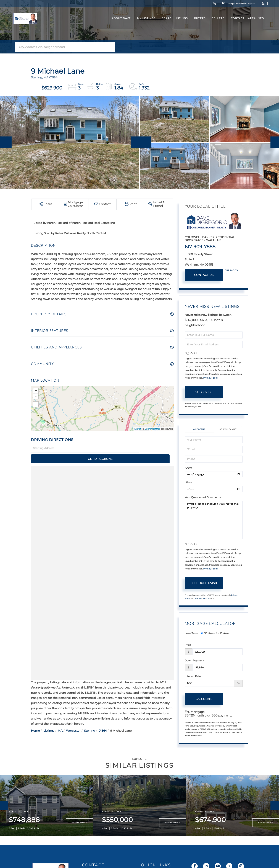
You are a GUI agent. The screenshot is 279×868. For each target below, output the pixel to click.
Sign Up (254, 5)
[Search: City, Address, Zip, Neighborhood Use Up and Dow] (61, 47)
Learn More (80, 831)
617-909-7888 (184, 4)
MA (60, 720)
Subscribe (204, 392)
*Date (188, 468)
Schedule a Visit (228, 430)
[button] (111, 47)
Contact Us (204, 275)
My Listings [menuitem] (139, 26)
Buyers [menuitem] (193, 26)
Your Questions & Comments (203, 498)
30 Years (208, 634)
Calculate (204, 699)
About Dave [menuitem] (114, 26)
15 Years (223, 634)
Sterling (90, 720)
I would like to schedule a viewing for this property (214, 520)
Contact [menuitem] (230, 26)
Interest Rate (193, 677)
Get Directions (157, 448)
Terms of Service (202, 599)
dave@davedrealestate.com (214, 4)
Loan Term (191, 634)
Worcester (73, 720)
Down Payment (194, 661)
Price (188, 645)
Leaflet (138, 429)
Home (35, 720)
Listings (49, 720)
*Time (188, 483)
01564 (103, 720)
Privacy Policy (210, 378)
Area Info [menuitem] (249, 26)
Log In (244, 5)
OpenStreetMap (152, 429)
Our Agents (231, 270)
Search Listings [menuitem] (167, 26)
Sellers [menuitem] (211, 26)
